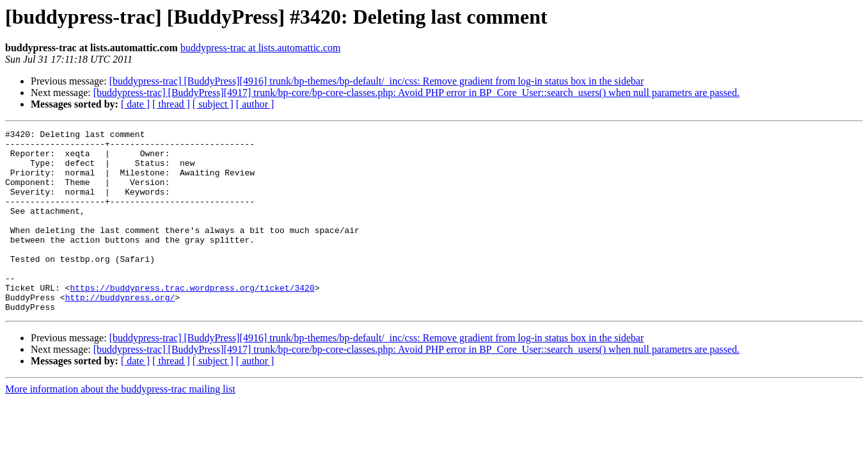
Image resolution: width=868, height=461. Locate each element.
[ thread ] (171, 104)
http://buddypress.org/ (120, 332)
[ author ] (255, 104)
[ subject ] (213, 104)
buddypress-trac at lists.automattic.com (261, 48)
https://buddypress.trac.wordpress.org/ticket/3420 (192, 320)
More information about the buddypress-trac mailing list (120, 425)
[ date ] (135, 104)
